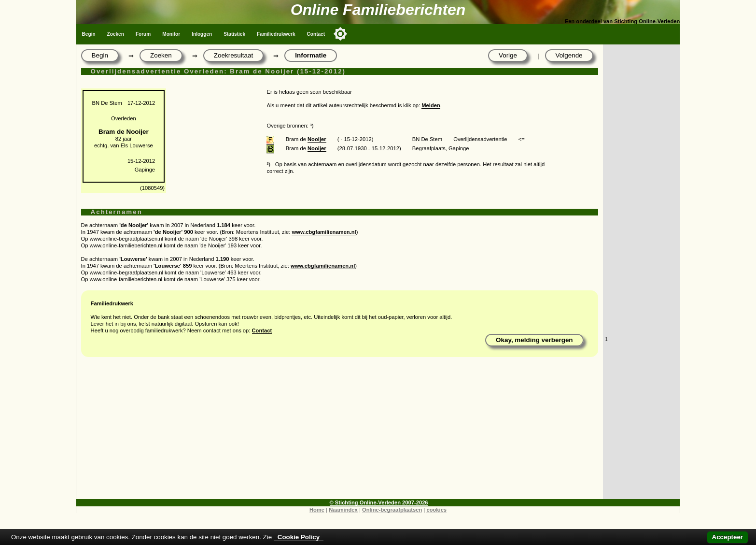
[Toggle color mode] (340, 34)
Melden (431, 105)
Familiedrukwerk (276, 34)
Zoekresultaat (233, 55)
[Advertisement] (340, 431)
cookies (436, 510)
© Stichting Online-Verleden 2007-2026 (379, 502)
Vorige (508, 55)
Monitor (171, 34)
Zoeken (116, 34)
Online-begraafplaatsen (392, 510)
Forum (143, 34)
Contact (316, 34)
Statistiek (234, 34)
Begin (89, 34)
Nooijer (317, 139)
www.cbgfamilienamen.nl (324, 232)
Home (317, 510)
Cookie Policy (299, 537)
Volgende (569, 55)
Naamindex (343, 510)
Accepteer (728, 537)
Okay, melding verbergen (534, 340)
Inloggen (202, 34)
